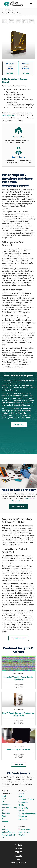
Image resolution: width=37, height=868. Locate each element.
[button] (31, 4)
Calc (3, 819)
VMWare (22, 835)
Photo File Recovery (9, 807)
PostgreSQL (23, 808)
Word (4, 799)
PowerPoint (6, 805)
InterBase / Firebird (26, 799)
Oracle (21, 805)
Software (11, 10)
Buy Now (10, 73)
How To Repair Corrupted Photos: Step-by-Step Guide (19, 714)
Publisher (5, 822)
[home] (13, 4)
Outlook (5, 829)
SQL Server (23, 819)
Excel (4, 796)
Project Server (24, 832)
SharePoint (23, 816)
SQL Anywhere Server (27, 814)
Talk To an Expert (18, 506)
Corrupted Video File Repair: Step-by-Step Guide (18, 678)
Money (4, 816)
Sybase (21, 811)
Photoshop (6, 813)
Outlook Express (8, 832)
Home (3, 10)
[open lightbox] (5, 21)
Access (21, 794)
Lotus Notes (23, 802)
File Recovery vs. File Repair (19, 749)
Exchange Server (25, 829)
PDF (3, 810)
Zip (3, 802)
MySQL (21, 797)
